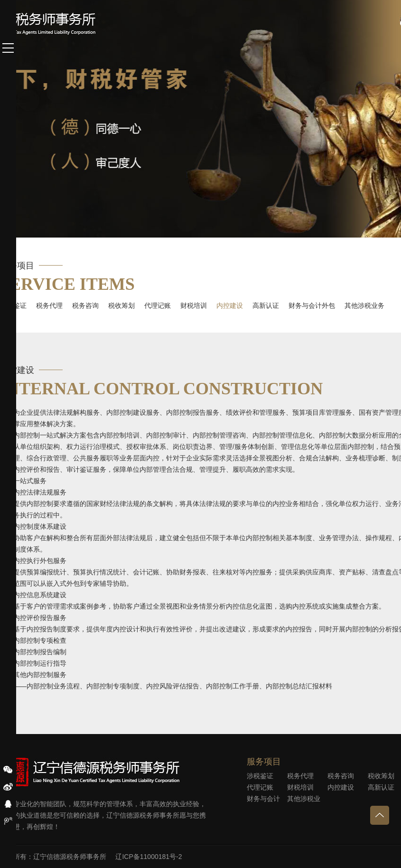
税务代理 (49, 305)
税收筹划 (121, 305)
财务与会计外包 (312, 305)
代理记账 (158, 305)
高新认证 (266, 305)
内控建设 (230, 305)
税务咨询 (85, 305)
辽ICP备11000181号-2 (149, 857)
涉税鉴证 (260, 776)
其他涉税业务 (364, 305)
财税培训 (194, 305)
